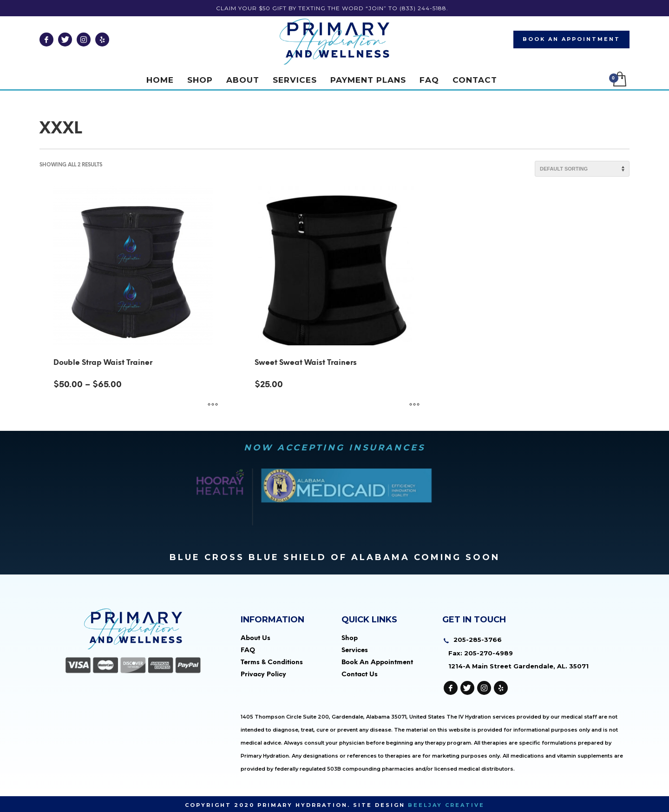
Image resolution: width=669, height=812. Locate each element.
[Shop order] (582, 169)
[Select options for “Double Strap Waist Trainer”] (213, 405)
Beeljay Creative (446, 805)
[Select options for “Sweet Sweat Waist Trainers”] (414, 405)
